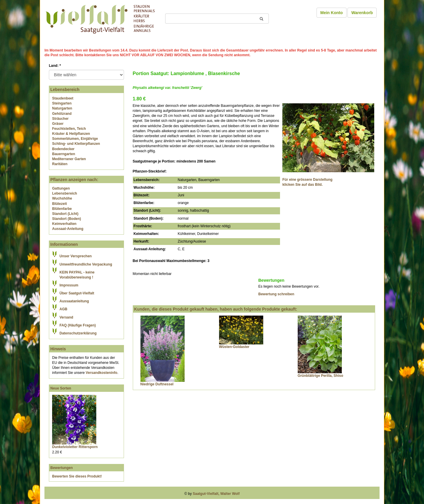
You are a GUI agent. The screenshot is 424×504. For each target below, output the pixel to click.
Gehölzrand (62, 114)
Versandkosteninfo (101, 373)
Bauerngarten (64, 154)
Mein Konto (332, 13)
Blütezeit (59, 204)
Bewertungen (62, 468)
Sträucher (60, 119)
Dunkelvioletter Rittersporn (75, 447)
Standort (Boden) (67, 219)
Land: (55, 66)
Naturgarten (62, 108)
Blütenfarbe (62, 209)
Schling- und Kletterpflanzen (76, 144)
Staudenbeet (63, 98)
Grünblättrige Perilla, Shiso (321, 376)
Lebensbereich (65, 193)
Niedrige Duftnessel (157, 384)
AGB (63, 309)
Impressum (69, 285)
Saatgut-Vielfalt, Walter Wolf (216, 494)
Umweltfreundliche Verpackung (86, 264)
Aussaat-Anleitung (68, 229)
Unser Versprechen (76, 256)
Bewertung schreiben (276, 294)
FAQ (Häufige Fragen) (78, 325)
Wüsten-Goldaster (234, 347)
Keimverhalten (64, 224)
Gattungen (61, 188)
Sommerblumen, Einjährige (75, 139)
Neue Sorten (61, 388)
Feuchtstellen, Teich (69, 129)
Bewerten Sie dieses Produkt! (77, 476)
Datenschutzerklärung (78, 333)
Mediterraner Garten (69, 159)
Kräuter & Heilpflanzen (71, 134)
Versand (66, 317)
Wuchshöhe (62, 198)
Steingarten (62, 103)
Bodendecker (63, 149)
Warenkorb (362, 13)
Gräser (58, 124)
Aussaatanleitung (74, 301)
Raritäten (60, 164)
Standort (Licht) (65, 214)
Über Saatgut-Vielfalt (77, 293)
